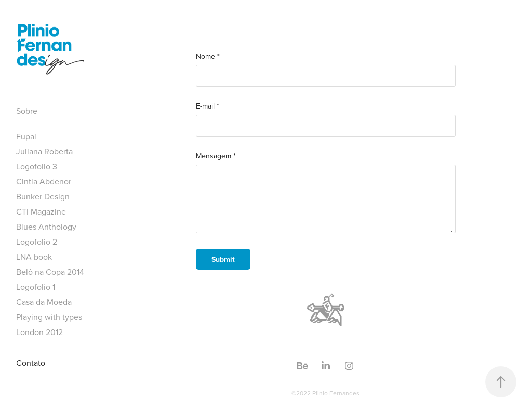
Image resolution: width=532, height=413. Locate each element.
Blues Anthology (46, 227)
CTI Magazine (41, 211)
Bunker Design (43, 196)
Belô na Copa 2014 (50, 272)
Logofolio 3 (37, 166)
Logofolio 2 (37, 242)
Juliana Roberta (44, 151)
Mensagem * (216, 156)
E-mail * (208, 106)
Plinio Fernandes (336, 393)
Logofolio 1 (36, 287)
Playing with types (49, 317)
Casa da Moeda (44, 302)
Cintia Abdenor (44, 181)
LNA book (34, 257)
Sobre (27, 111)
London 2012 (39, 332)
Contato (31, 363)
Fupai (26, 136)
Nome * (208, 56)
